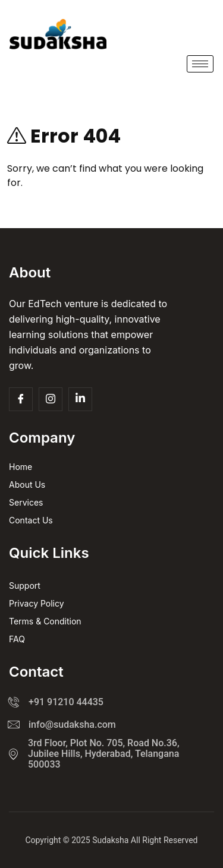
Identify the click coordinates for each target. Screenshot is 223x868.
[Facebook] (21, 399)
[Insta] (51, 399)
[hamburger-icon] (200, 64)
